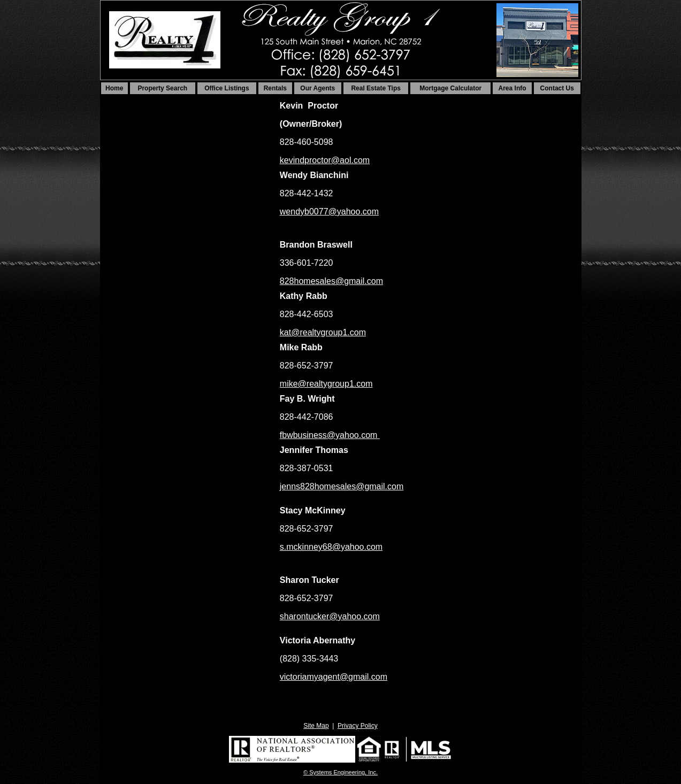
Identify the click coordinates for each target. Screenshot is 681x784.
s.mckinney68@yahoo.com (331, 547)
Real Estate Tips (376, 88)
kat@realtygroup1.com (323, 332)
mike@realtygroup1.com (326, 384)
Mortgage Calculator (450, 88)
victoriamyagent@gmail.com (334, 677)
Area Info (512, 88)
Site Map (316, 726)
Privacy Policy (358, 726)
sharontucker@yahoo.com (330, 616)
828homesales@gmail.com (331, 281)
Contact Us (557, 88)
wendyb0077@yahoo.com (329, 212)
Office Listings (227, 88)
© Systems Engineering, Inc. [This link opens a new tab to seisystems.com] (340, 772)
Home (114, 88)
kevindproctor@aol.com (325, 160)
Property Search (162, 88)
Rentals (275, 88)
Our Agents (317, 88)
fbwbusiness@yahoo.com (330, 435)
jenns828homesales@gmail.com (342, 486)
